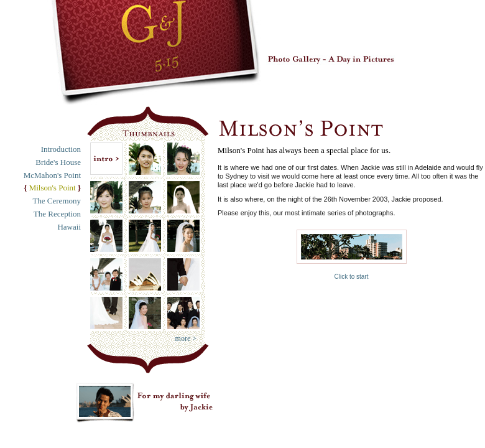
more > (186, 338)
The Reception (57, 214)
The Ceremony (57, 201)
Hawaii (69, 227)
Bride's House (58, 162)
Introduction (61, 149)
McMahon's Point (52, 175)
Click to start (352, 255)
